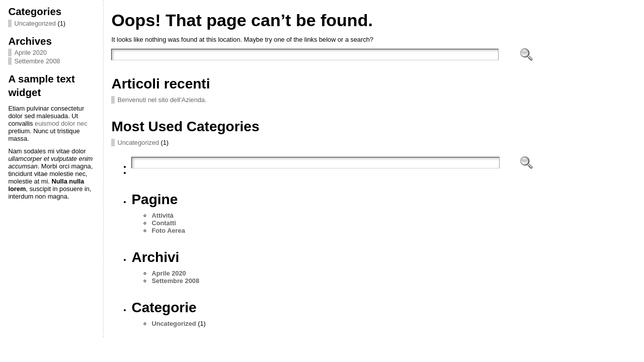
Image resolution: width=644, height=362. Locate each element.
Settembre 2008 (37, 61)
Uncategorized (35, 23)
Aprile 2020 (30, 53)
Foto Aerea (168, 231)
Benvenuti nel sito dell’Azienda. (162, 100)
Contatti (164, 223)
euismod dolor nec (61, 123)
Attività (162, 215)
